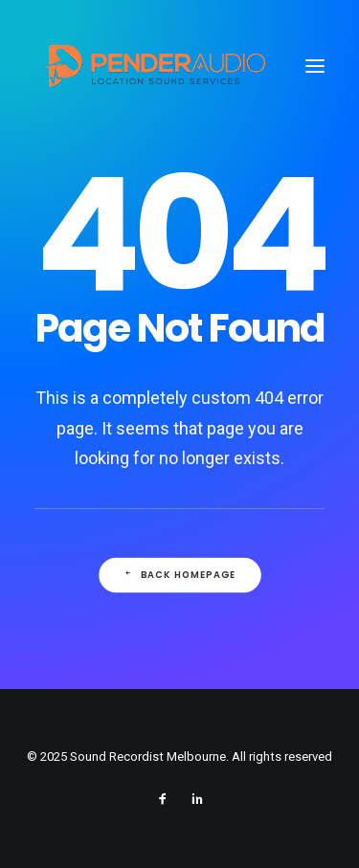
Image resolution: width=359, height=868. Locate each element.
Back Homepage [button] (179, 574)
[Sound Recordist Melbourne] (154, 66)
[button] (315, 66)
